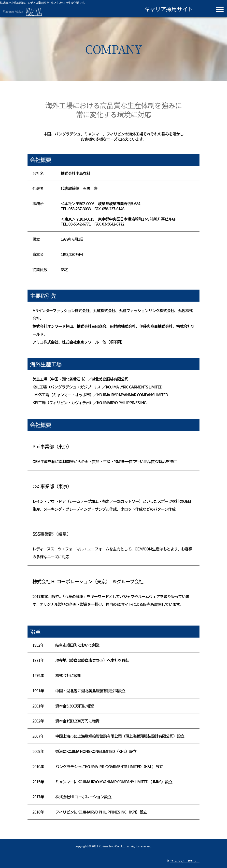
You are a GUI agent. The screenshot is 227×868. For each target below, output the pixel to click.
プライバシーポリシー (185, 861)
